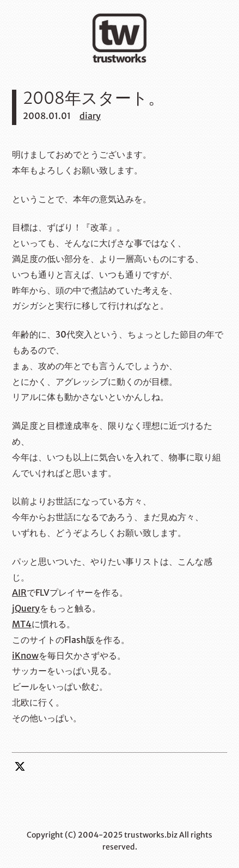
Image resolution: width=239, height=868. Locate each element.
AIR (19, 592)
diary (90, 116)
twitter (20, 766)
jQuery (26, 608)
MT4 (22, 624)
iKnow (25, 655)
